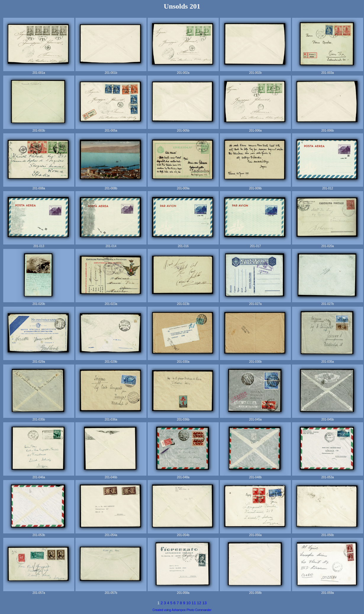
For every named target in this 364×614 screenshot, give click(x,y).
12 (200, 603)
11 (194, 603)
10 (189, 603)
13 (204, 603)
